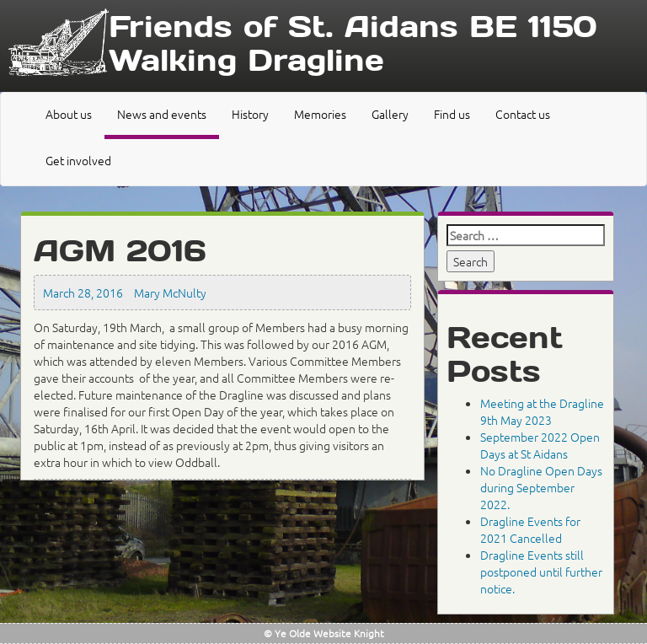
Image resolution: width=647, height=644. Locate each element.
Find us (452, 114)
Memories (320, 114)
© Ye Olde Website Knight (324, 633)
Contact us (523, 114)
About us (69, 114)
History (250, 114)
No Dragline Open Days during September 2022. (541, 487)
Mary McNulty (170, 292)
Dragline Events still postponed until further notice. (541, 572)
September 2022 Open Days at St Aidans (540, 445)
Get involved (78, 160)
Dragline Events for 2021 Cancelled (530, 529)
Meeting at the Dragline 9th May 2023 (542, 411)
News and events (162, 114)
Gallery (390, 114)
